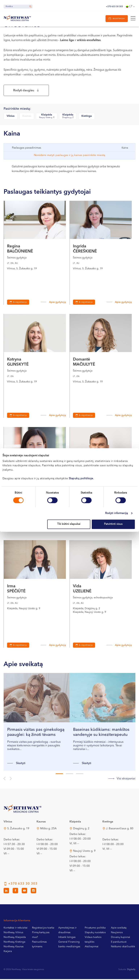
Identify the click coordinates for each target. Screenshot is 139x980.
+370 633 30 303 (114, 7)
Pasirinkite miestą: (17, 110)
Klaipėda (47, 117)
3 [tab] (80, 775)
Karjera (8, 952)
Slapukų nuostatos (95, 933)
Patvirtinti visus (113, 524)
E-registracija (20, 303)
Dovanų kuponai (121, 938)
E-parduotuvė (119, 943)
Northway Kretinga (14, 943)
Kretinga (87, 117)
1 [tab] (59, 775)
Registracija (118, 19)
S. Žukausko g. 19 (18, 830)
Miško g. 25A (48, 830)
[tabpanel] (37, 723)
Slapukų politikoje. (81, 479)
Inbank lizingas (67, 938)
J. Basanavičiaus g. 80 (120, 830)
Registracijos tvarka (43, 929)
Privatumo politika (95, 929)
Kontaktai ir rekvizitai (16, 929)
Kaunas (27, 117)
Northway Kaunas (14, 947)
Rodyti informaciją (117, 513)
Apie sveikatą (119, 929)
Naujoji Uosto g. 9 (84, 852)
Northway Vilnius (13, 933)
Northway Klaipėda (15, 938)
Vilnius (11, 117)
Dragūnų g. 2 (81, 830)
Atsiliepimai (92, 947)
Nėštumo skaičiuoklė (123, 947)
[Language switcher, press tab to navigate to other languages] (131, 7)
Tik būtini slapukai (69, 524)
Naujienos (117, 933)
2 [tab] (69, 775)
